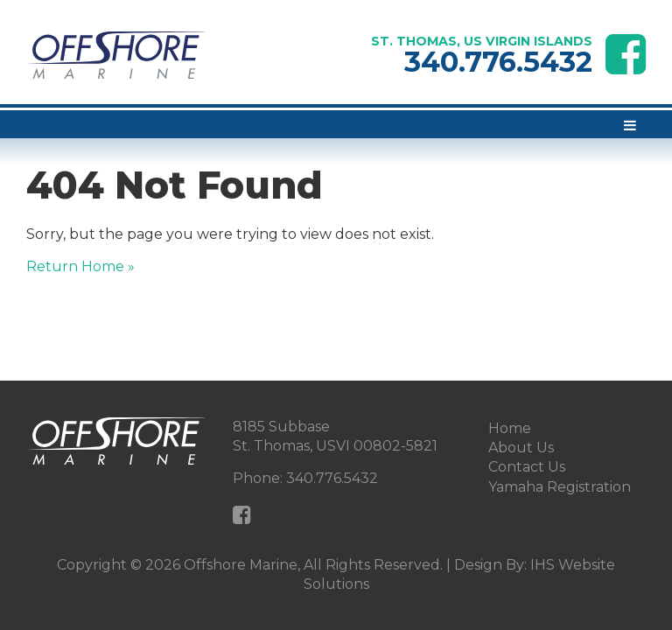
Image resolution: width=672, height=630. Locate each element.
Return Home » (80, 266)
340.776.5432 (498, 62)
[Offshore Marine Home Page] (116, 56)
